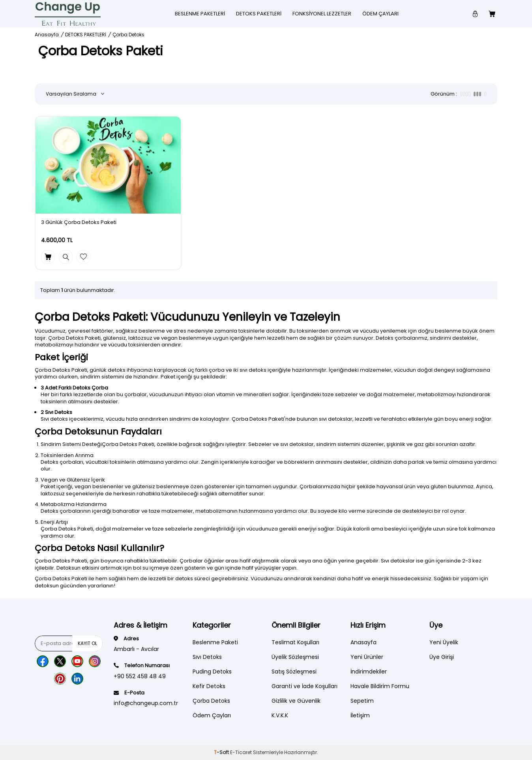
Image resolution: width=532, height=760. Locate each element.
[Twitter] (60, 661)
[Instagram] (95, 661)
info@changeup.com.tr (146, 703)
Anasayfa (47, 35)
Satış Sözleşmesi (294, 672)
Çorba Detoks (211, 701)
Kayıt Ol (87, 643)
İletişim (360, 715)
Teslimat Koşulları (295, 642)
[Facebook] (43, 661)
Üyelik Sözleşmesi (295, 657)
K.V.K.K (280, 715)
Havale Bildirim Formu (380, 686)
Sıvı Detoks (207, 657)
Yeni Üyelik (444, 642)
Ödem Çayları (380, 14)
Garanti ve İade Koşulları (304, 686)
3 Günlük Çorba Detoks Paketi (79, 223)
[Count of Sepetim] (493, 14)
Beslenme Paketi (215, 642)
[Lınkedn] (77, 679)
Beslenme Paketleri (200, 14)
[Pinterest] (60, 679)
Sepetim (362, 701)
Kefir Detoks (209, 686)
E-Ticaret (241, 752)
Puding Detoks (212, 672)
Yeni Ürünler (367, 657)
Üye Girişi (442, 657)
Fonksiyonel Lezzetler (322, 14)
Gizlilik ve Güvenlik (296, 701)
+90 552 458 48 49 (140, 676)
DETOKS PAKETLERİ (259, 14)
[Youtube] (77, 661)
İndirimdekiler (369, 672)
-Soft (222, 752)
